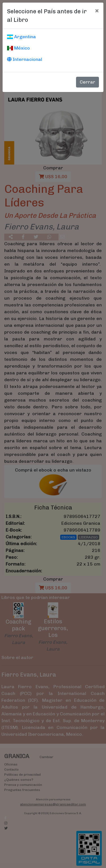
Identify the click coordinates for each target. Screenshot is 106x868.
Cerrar (87, 82)
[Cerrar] (97, 10)
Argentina (21, 37)
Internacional (25, 59)
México (19, 48)
